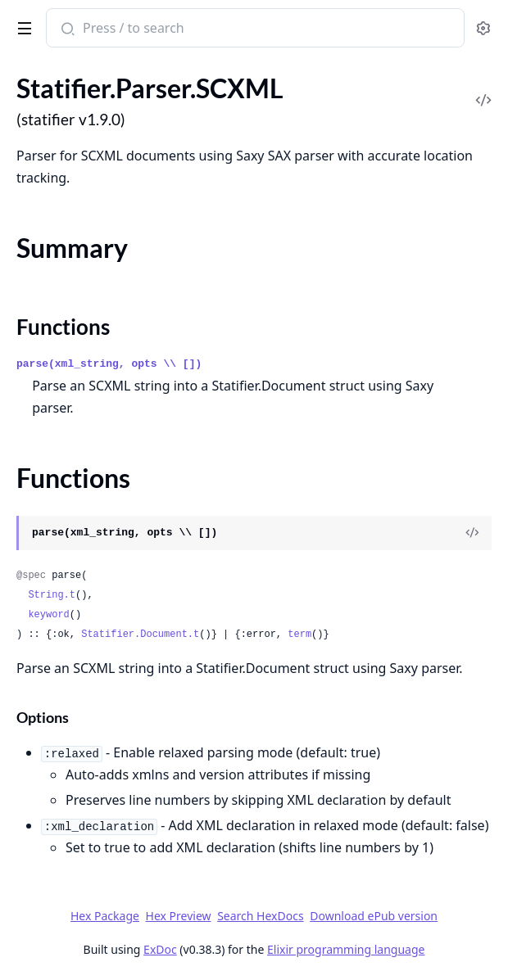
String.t (52, 595)
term (299, 635)
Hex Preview (179, 916)
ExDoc (160, 949)
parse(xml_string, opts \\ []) (109, 364)
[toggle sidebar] (22, 25)
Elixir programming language (346, 949)
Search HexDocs (260, 916)
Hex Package (105, 916)
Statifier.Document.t (140, 635)
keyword (48, 615)
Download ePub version (374, 916)
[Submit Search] (66, 29)
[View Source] (472, 533)
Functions (63, 327)
